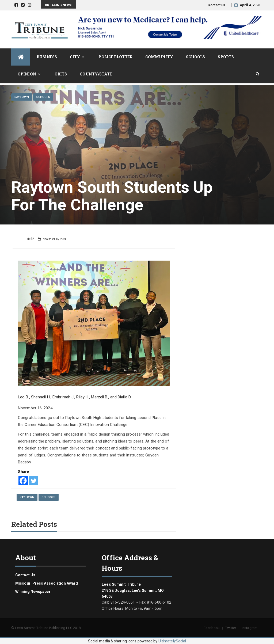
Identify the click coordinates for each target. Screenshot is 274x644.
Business (47, 57)
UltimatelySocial (172, 641)
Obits (61, 74)
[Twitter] (34, 481)
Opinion (27, 74)
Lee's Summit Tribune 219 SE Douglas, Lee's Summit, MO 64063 (133, 590)
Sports (226, 57)
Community (159, 57)
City (75, 57)
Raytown (22, 97)
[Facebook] (23, 481)
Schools (196, 57)
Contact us (216, 5)
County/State (96, 74)
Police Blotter (115, 57)
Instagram (250, 628)
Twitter (231, 628)
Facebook (212, 628)
